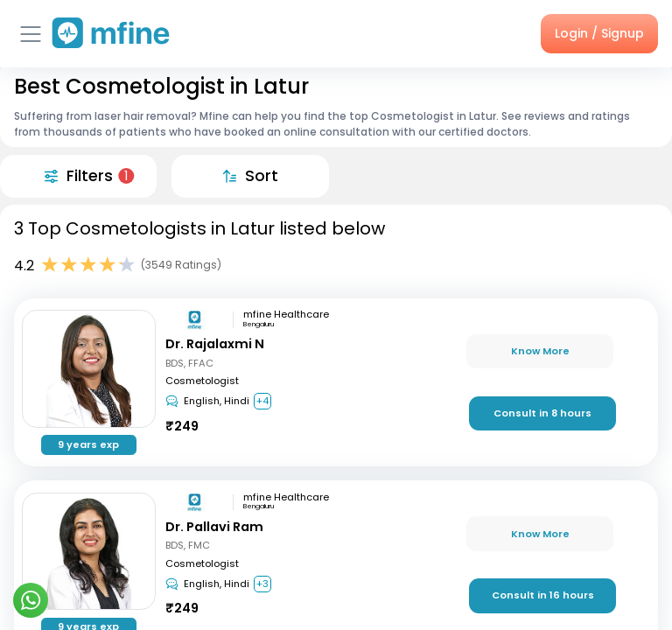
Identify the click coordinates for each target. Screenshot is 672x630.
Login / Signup (599, 33)
